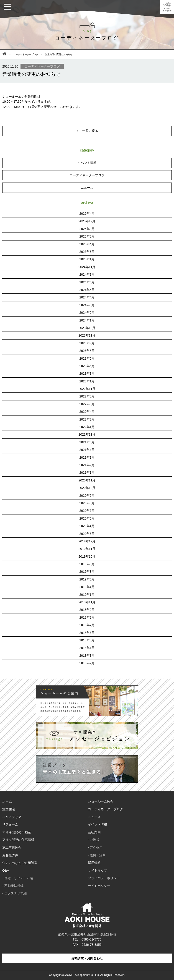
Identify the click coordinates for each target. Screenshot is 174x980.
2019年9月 (87, 564)
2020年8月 (87, 503)
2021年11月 (87, 434)
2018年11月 (87, 602)
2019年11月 (87, 549)
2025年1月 (87, 259)
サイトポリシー (99, 886)
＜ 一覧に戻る (87, 131)
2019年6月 (87, 579)
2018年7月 (87, 625)
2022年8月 (87, 396)
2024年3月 (87, 305)
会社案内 (94, 832)
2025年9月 (87, 229)
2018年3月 (87, 656)
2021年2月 (87, 465)
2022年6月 (87, 404)
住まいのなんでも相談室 (20, 863)
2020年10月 (87, 488)
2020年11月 (87, 480)
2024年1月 (87, 320)
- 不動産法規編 (13, 886)
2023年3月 (87, 374)
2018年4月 (87, 648)
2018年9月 (87, 610)
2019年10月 (87, 557)
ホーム (7, 801)
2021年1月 (87, 473)
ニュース (87, 188)
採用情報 (94, 863)
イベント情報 (87, 163)
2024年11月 (87, 267)
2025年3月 (87, 252)
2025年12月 (87, 221)
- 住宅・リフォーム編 (18, 878)
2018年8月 (87, 617)
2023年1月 (87, 381)
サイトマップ (97, 870)
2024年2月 (87, 313)
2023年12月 (87, 328)
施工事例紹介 (12, 847)
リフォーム (10, 824)
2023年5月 (87, 366)
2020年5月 (87, 518)
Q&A (6, 870)
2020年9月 (87, 496)
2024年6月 (87, 282)
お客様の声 (10, 855)
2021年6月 (87, 442)
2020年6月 (87, 511)
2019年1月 (87, 595)
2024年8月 (87, 274)
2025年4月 (87, 244)
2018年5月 (87, 640)
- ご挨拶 (94, 840)
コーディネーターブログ (26, 54)
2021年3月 (87, 457)
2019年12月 (87, 541)
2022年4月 (87, 412)
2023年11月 (87, 335)
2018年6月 (87, 633)
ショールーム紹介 (101, 801)
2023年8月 (87, 351)
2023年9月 (87, 343)
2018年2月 (87, 663)
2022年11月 (87, 389)
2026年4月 (87, 214)
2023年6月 (87, 358)
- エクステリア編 (14, 893)
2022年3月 (87, 419)
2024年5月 (87, 290)
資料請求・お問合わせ (87, 958)
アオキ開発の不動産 (17, 832)
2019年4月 (87, 587)
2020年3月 (87, 534)
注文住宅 (9, 809)
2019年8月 (87, 572)
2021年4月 (87, 450)
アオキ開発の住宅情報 (18, 840)
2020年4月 (87, 526)
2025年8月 (87, 236)
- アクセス (95, 847)
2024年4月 (87, 297)
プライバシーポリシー (104, 878)
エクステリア (12, 817)
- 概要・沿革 (97, 855)
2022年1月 (87, 427)
